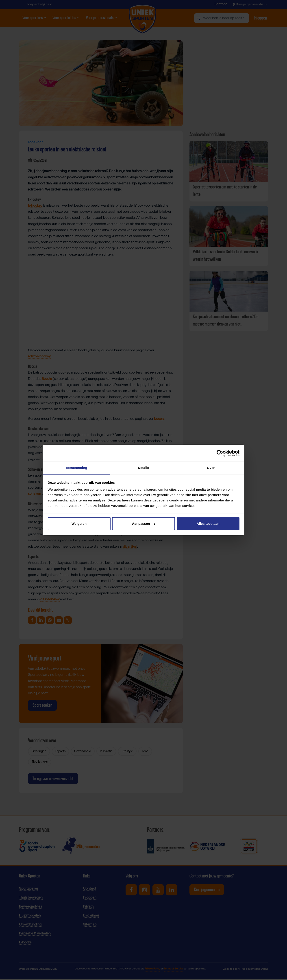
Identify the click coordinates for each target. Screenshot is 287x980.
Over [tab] (211, 468)
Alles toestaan (208, 524)
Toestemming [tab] (76, 468)
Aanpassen (144, 524)
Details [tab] (143, 468)
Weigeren (79, 524)
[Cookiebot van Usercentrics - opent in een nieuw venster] (220, 453)
